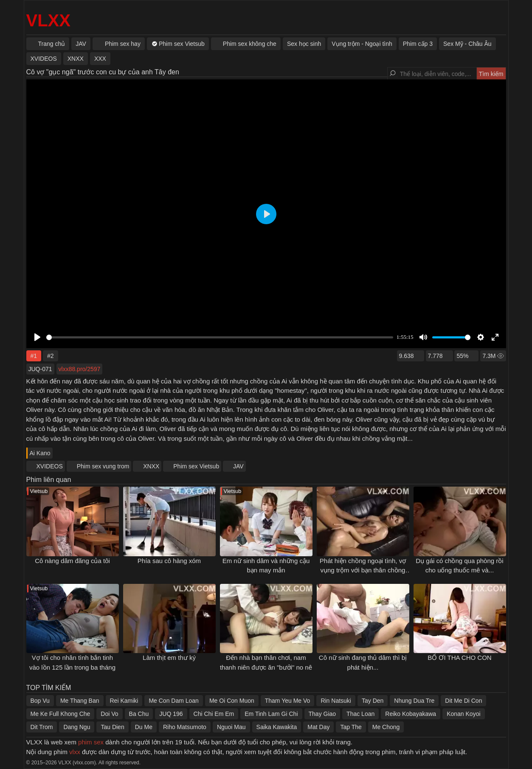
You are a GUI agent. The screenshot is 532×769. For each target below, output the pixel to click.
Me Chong (386, 727)
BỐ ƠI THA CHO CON (459, 658)
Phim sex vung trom (103, 466)
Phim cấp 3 (418, 44)
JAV (238, 466)
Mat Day (318, 727)
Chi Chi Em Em (214, 714)
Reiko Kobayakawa (411, 714)
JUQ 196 (171, 714)
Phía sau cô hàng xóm (169, 561)
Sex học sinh (304, 44)
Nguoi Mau (231, 727)
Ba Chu (139, 714)
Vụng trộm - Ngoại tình (362, 44)
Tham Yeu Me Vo (288, 701)
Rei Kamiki (124, 701)
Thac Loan (360, 714)
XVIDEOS (50, 466)
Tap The (351, 727)
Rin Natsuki (336, 701)
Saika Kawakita (277, 727)
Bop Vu (40, 701)
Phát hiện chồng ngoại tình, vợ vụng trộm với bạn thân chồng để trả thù (363, 570)
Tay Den (373, 701)
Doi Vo (109, 714)
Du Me (144, 727)
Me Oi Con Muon (232, 701)
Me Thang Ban (80, 701)
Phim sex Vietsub (196, 466)
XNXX (151, 466)
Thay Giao (322, 714)
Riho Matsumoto (185, 727)
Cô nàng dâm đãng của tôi (72, 561)
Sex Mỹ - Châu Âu (467, 44)
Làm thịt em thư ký (169, 658)
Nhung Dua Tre (414, 701)
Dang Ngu (77, 727)
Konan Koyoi (463, 714)
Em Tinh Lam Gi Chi (271, 714)
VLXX (48, 20)
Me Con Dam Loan (174, 701)
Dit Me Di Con (463, 701)
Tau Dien (112, 727)
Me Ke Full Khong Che (61, 714)
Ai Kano (40, 453)
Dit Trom (42, 727)
